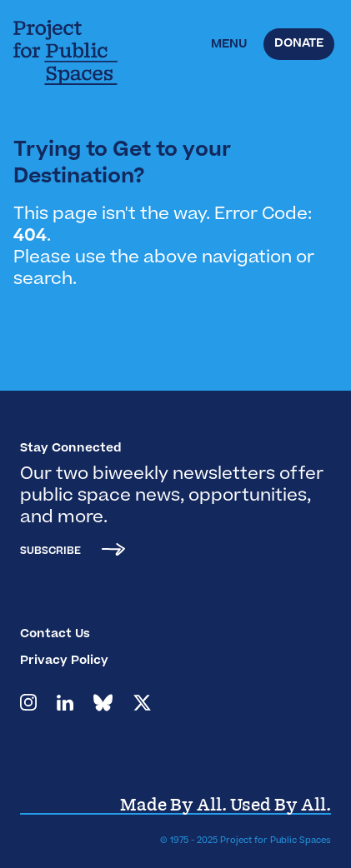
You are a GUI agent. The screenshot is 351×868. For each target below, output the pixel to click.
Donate (299, 44)
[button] (229, 45)
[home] (76, 52)
